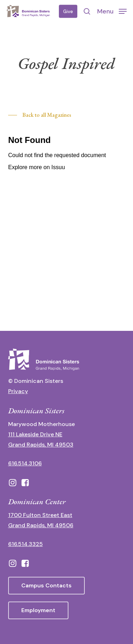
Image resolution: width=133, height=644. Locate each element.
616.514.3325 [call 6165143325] (26, 544)
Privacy (18, 391)
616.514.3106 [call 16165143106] (25, 463)
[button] (112, 11)
